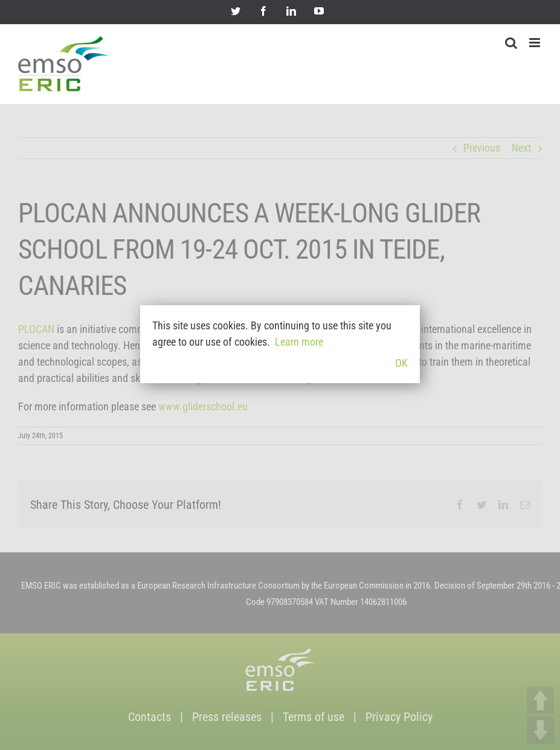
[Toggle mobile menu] (536, 43)
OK (401, 363)
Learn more (299, 342)
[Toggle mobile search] (511, 43)
